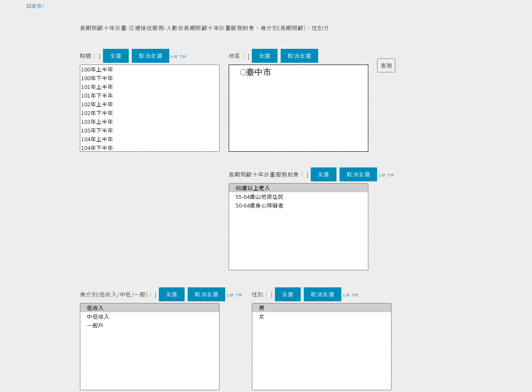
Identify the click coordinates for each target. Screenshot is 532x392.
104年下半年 (150, 148)
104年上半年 (150, 139)
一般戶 (150, 325)
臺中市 (259, 72)
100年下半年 (150, 78)
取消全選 (151, 56)
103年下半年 (150, 130)
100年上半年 (150, 69)
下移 (183, 56)
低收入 (150, 308)
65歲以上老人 (299, 188)
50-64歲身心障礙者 (299, 205)
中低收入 (150, 317)
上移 (174, 56)
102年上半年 (150, 104)
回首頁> (36, 6)
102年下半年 (150, 113)
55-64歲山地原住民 (299, 197)
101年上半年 (150, 87)
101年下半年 (150, 95)
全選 (116, 56)
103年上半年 (150, 122)
